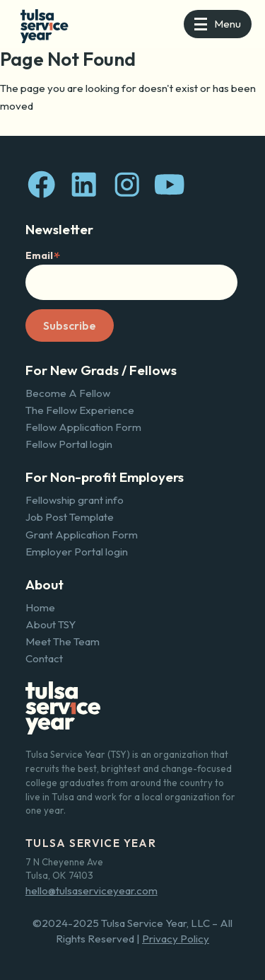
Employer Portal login (77, 552)
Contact (44, 658)
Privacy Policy (176, 939)
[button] (218, 24)
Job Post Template (70, 517)
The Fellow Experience (80, 410)
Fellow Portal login (69, 444)
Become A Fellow (68, 393)
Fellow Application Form (83, 427)
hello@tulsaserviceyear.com (92, 890)
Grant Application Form (82, 535)
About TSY (51, 624)
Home (40, 607)
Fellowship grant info (75, 500)
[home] (41, 24)
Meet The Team (63, 641)
